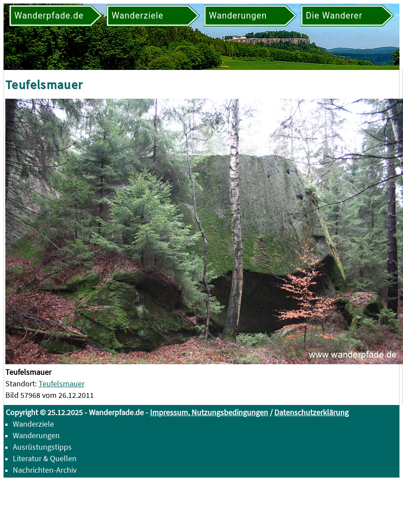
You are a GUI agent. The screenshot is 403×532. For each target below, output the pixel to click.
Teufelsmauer (61, 384)
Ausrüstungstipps (42, 447)
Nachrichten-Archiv (45, 470)
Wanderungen (36, 435)
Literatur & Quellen (45, 458)
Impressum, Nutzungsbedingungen (209, 412)
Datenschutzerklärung (311, 412)
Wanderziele (33, 424)
